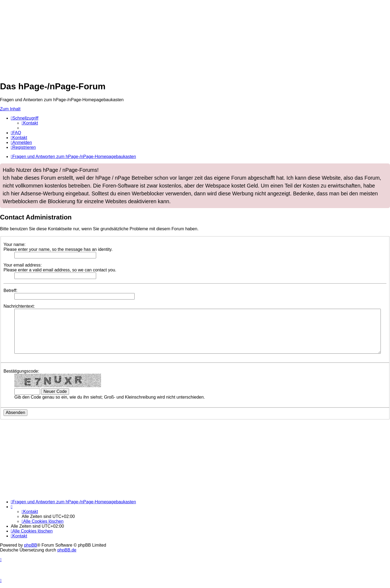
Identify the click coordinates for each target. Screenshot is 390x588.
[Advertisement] (162, 38)
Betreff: (10, 290)
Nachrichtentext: (19, 306)
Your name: (14, 244)
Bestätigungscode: (21, 371)
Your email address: (23, 265)
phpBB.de (67, 550)
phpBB (31, 545)
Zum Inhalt (10, 109)
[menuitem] (30, 123)
